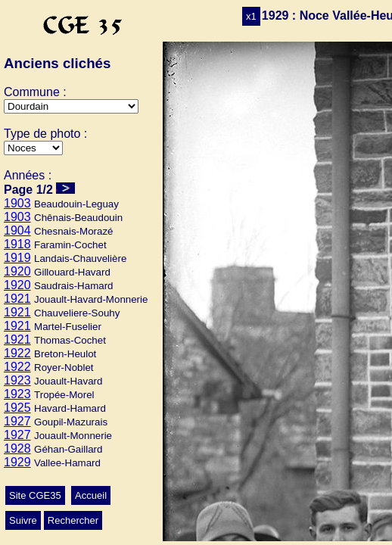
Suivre (23, 520)
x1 (251, 16)
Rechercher (73, 520)
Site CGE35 (35, 495)
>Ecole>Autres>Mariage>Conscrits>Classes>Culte (33, 148)
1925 (17, 408)
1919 (17, 258)
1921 (17, 299)
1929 (17, 462)
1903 (17, 203)
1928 (17, 448)
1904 (17, 230)
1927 (17, 421)
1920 (17, 271)
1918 (17, 244)
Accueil (91, 495)
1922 (17, 353)
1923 (17, 380)
